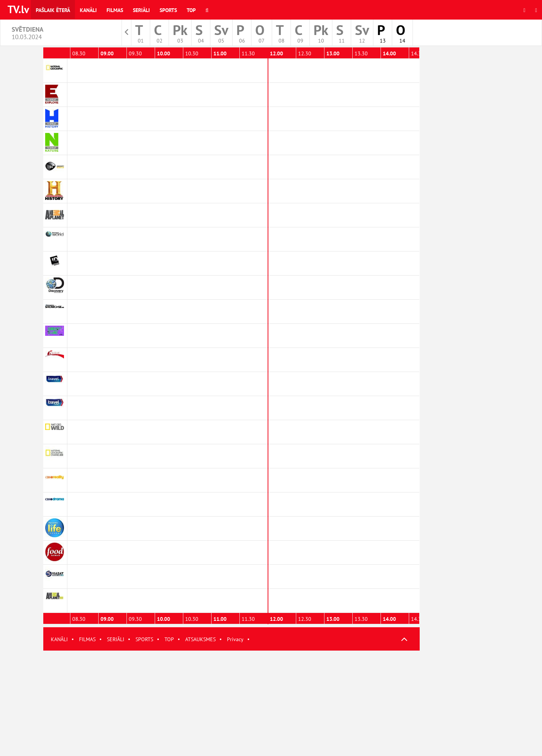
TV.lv (18, 9)
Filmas (115, 10)
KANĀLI (59, 639)
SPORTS (144, 639)
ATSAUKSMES (200, 639)
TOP (169, 639)
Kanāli (88, 10)
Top (191, 10)
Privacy (235, 639)
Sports (168, 10)
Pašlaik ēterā (53, 10)
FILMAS (87, 639)
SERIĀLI (116, 639)
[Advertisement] (231, 703)
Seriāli (141, 10)
